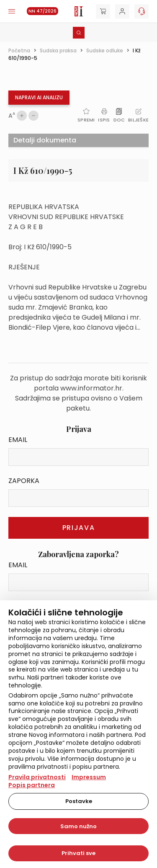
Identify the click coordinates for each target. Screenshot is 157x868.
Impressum (89, 777)
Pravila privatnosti (37, 777)
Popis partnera (32, 785)
